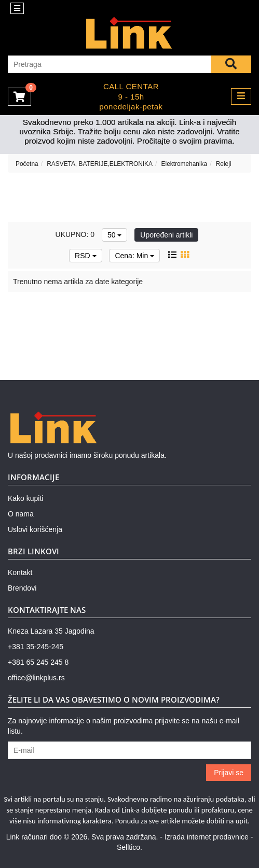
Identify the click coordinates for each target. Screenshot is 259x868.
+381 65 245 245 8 (38, 662)
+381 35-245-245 (36, 647)
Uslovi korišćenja (35, 529)
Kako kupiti (25, 498)
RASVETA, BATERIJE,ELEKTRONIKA (100, 164)
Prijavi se (229, 773)
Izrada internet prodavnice (207, 837)
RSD (85, 256)
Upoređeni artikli (166, 235)
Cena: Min (134, 256)
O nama (21, 514)
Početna (27, 164)
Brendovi (22, 588)
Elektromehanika (185, 164)
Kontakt (20, 572)
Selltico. (129, 847)
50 (114, 235)
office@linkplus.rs (36, 678)
